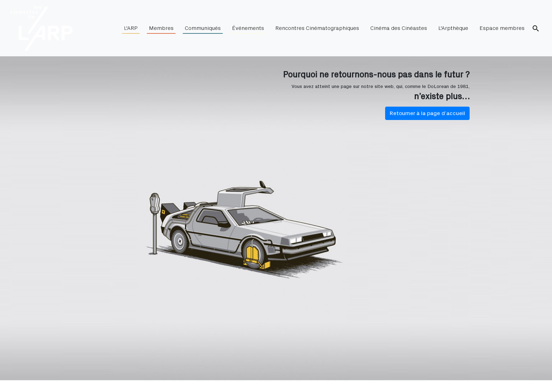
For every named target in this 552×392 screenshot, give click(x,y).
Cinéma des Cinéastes (399, 28)
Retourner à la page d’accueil (427, 113)
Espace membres (502, 28)
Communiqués (203, 30)
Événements (248, 30)
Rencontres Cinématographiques (317, 28)
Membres (161, 30)
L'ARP (131, 30)
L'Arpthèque (453, 28)
